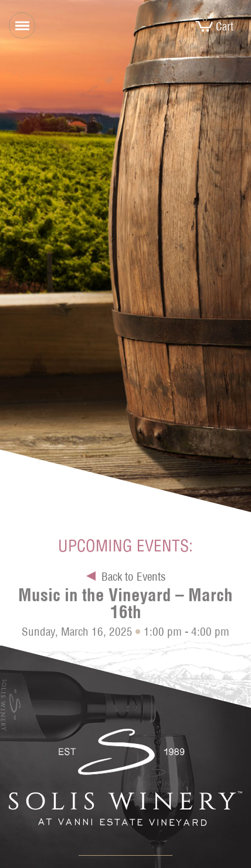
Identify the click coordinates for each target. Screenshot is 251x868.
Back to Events (133, 578)
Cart (214, 26)
